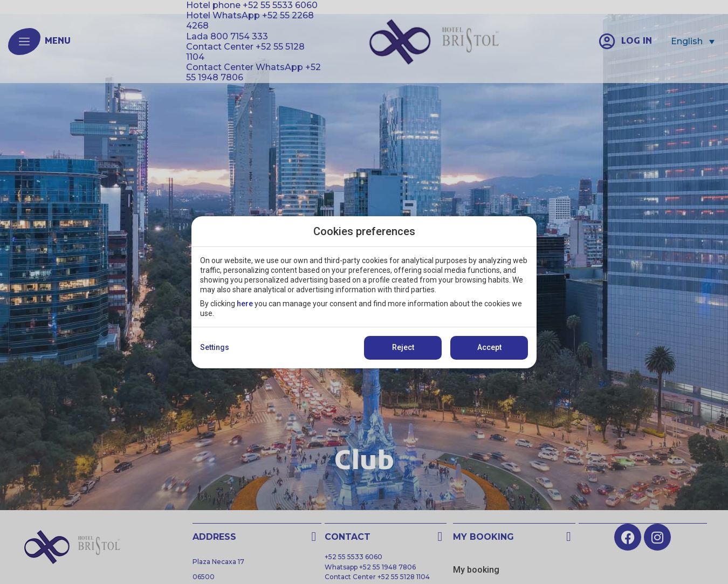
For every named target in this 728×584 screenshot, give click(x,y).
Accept (489, 347)
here (245, 304)
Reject (403, 347)
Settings (215, 347)
